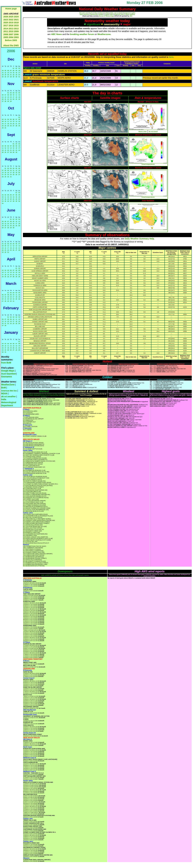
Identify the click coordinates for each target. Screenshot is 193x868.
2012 (16, 29)
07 (11, 70)
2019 (11, 22)
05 (5, 70)
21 (11, 75)
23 (16, 75)
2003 (16, 37)
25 (3, 77)
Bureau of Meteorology (106, 16)
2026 (6, 17)
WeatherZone (8, 385)
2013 (11, 29)
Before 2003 (11, 40)
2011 (6, 31)
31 (19, 77)
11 (3, 73)
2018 (16, 22)
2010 (11, 31)
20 (8, 75)
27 (8, 77)
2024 (16, 17)
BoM (3, 388)
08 (14, 70)
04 (3, 70)
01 (14, 68)
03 (19, 68)
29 (14, 77)
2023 (6, 20)
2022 (11, 20)
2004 (11, 37)
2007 (11, 34)
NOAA (4, 393)
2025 (11, 17)
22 (14, 75)
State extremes (84, 14)
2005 (6, 37)
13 (8, 73)
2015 (16, 26)
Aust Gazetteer (9, 374)
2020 (6, 22)
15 (14, 73)
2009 (16, 31)
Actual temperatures (148, 164)
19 (5, 75)
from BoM (6, 363)
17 (19, 73)
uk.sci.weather (9, 396)
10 (19, 70)
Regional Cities (119, 14)
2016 (11, 26)
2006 (16, 34)
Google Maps (8, 371)
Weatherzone (104, 34)
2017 (6, 26)
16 (16, 73)
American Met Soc (9, 391)
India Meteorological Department (9, 402)
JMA (131, 16)
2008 (6, 34)
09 (16, 70)
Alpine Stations (130, 14)
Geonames (7, 377)
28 (11, 77)
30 (16, 77)
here (171, 57)
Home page (11, 9)
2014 (6, 29)
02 (16, 68)
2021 (16, 20)
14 (11, 73)
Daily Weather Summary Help (139, 239)
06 (8, 70)
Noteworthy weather (97, 14)
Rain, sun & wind (116, 13)
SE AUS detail (153, 132)
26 (5, 77)
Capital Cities (109, 14)
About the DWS (11, 45)
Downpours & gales (129, 13)
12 (5, 73)
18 (3, 75)
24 (19, 75)
